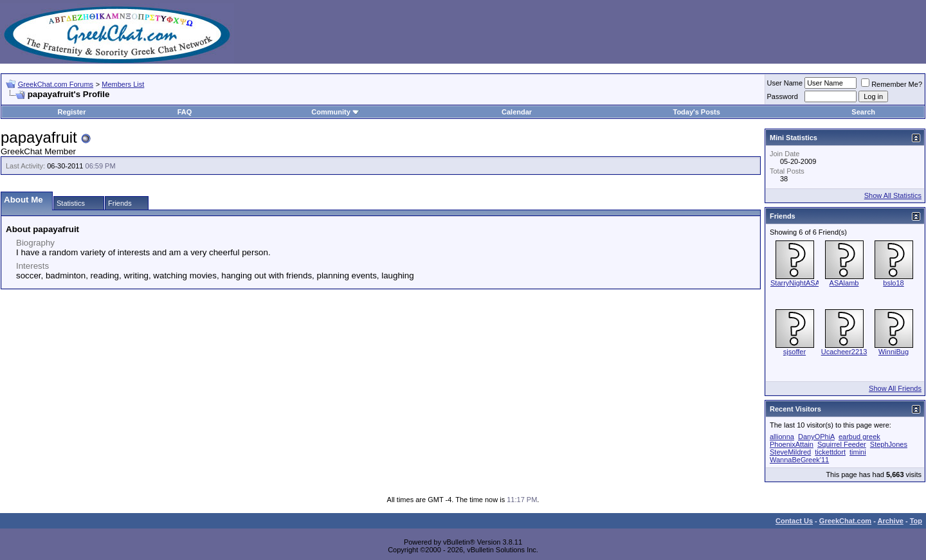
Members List (123, 84)
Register (71, 112)
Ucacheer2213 (844, 352)
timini (858, 452)
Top (916, 521)
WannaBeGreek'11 (799, 460)
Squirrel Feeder (842, 444)
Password (783, 96)
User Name (785, 83)
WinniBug (894, 352)
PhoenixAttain (792, 444)
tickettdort (830, 452)
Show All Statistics (893, 195)
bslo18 (893, 283)
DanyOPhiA (816, 437)
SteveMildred (790, 452)
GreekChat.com (845, 521)
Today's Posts (696, 112)
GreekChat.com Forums (56, 84)
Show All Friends (895, 388)
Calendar (517, 112)
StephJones (889, 444)
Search (863, 112)
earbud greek (859, 437)
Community (335, 112)
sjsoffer (794, 352)
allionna (782, 437)
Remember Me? (892, 84)
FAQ (185, 112)
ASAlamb (844, 283)
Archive (891, 521)
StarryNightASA (795, 283)
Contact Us (794, 521)
